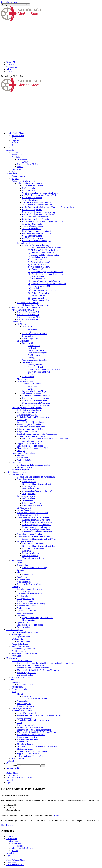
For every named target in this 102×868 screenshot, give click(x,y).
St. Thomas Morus (25, 381)
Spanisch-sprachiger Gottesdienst (37, 529)
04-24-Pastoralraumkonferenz (35, 217)
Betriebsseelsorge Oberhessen (30, 589)
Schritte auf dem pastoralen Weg (31, 183)
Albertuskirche (29, 326)
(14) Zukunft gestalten (37, 279)
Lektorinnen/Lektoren (32, 553)
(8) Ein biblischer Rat (37, 264)
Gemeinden (17, 322)
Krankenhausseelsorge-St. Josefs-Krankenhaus (37, 434)
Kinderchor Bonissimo (21, 646)
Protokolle (27, 696)
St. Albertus (22, 324)
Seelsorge (16, 587)
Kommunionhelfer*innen (33, 548)
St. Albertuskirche (25, 508)
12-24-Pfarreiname (30, 200)
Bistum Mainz (12, 773)
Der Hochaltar (34, 346)
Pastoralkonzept (18, 176)
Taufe (19, 563)
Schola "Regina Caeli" (27, 673)
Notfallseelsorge (24, 608)
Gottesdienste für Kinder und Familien (33, 536)
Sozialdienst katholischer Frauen (31, 436)
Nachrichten (17, 155)
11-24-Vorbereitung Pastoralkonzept (38, 202)
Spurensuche (22, 622)
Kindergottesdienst (20, 644)
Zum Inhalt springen (10, 2)
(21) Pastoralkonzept (36, 295)
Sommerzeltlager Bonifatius (24, 649)
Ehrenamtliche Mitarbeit (22, 711)
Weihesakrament (24, 582)
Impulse (15, 179)
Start (8, 147)
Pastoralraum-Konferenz (27, 303)
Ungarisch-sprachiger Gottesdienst (37, 532)
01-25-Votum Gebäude (32, 198)
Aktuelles (10, 780)
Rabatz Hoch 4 (23, 458)
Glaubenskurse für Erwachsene (30, 594)
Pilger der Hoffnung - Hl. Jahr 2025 (38, 618)
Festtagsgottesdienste (26, 496)
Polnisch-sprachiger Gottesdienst (36, 527)
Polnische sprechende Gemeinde (36, 403)
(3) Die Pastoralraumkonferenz (41, 252)
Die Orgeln (32, 358)
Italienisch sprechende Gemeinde (36, 396)
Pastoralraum (12, 775)
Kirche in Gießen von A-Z (23, 310)
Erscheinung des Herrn (32, 505)
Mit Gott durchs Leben (16, 472)
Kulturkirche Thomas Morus (34, 391)
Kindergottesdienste (36, 365)
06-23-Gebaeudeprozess (33, 238)
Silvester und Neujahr (32, 503)
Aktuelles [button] (10, 150)
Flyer (14, 171)
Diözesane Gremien (25, 706)
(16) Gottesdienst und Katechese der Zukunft (47, 284)
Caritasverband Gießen (27, 415)
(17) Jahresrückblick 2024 (39, 286)
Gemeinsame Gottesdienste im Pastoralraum (36, 477)
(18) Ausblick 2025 (36, 288)
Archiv (25, 162)
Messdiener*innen (30, 556)
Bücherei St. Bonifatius (27, 412)
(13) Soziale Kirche (36, 276)
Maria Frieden (23, 379)
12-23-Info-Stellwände (32, 224)
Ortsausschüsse (24, 701)
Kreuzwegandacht (30, 486)
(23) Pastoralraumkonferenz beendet (43, 300)
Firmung (21, 570)
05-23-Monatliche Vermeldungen (36, 241)
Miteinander (22, 159)
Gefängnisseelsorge (25, 599)
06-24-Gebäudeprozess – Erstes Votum (39, 212)
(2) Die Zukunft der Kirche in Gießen (44, 250)
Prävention (16, 656)
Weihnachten (28, 501)
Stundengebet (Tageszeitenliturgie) (37, 491)
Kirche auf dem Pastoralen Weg (36, 245)
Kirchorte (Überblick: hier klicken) (27, 408)
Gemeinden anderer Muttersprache (32, 393)
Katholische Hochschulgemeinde (31, 427)
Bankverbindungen (25, 684)
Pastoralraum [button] (12, 174)
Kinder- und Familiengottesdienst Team (39, 539)
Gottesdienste (17, 474)
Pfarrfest (21, 455)
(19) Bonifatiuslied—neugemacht (42, 291)
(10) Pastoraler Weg (36, 269)
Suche (10, 761)
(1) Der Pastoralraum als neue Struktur (44, 248)
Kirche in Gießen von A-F (28, 312)
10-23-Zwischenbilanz (32, 229)
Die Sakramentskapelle (37, 353)
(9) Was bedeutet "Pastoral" (39, 267)
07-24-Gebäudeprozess (32, 210)
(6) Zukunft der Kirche (37, 260)
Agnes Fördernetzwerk (32, 441)
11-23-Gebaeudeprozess (33, 226)
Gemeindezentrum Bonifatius (35, 360)
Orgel (30, 331)
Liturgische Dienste (25, 541)
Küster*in (26, 551)
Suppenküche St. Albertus (28, 443)
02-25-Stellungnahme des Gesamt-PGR (39, 195)
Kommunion (22, 565)
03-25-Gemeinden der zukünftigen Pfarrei (40, 193)
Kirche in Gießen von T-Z (28, 319)
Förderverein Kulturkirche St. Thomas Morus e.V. (38, 670)
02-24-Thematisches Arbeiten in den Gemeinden (43, 221)
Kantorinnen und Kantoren (34, 544)
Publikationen (18, 157)
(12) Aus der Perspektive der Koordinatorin (46, 274)
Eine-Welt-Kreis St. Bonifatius (30, 727)
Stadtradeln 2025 (24, 460)
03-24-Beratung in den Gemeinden (37, 219)
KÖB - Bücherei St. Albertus (35, 334)
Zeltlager (31, 374)
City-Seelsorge (23, 591)
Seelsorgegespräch (25, 613)
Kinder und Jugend (14, 630)
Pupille (20, 167)
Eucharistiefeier (29, 482)
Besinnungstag (29, 620)
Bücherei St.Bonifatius (37, 367)
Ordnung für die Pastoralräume (36, 305)
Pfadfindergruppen (30, 338)
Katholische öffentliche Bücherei (31, 735)
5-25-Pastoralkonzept (31, 188)
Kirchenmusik (28, 377)
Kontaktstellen (18, 682)
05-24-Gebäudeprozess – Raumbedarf (38, 214)
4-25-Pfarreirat (29, 190)
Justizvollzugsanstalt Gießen (29, 424)
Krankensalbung (24, 579)
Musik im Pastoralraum (22, 661)
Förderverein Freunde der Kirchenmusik (34, 730)
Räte (14, 692)
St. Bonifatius (23, 341)
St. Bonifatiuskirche (25, 510)
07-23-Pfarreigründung (32, 236)
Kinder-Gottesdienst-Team (28, 739)
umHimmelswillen (25, 675)
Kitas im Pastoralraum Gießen (30, 429)
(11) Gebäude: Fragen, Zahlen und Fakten (45, 272)
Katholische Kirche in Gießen (24, 181)
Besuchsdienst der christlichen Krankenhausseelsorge (45, 439)
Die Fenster (33, 348)
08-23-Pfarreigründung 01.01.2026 (37, 233)
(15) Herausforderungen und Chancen (44, 281)
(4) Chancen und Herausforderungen (43, 255)
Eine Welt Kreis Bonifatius (39, 372)
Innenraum (32, 329)
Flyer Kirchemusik (9, 825)
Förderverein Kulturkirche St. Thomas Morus (36, 732)
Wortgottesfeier (29, 494)
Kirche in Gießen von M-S (28, 317)
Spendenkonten (24, 637)
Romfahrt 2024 (23, 641)
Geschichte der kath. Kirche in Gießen (33, 465)
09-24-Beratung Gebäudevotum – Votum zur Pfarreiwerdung (48, 207)
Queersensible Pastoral (27, 610)
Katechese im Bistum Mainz (29, 584)
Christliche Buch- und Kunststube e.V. (44, 369)
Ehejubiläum (28, 575)
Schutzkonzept (18, 758)
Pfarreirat (21, 694)
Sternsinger (17, 634)
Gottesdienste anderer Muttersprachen (33, 517)
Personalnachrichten (20, 689)
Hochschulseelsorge (25, 601)
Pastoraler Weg (23, 243)
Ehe (19, 572)
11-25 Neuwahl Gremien (33, 186)
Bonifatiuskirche (29, 343)
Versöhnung (22, 577)
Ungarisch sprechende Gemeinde (36, 405)
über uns (10, 680)
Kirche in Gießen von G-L (28, 315)
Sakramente (17, 560)
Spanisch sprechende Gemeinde (36, 398)
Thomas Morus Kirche (32, 384)
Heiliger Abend (29, 498)
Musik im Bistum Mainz (22, 677)
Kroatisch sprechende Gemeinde (36, 400)
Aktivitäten (27, 362)
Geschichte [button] (16, 463)
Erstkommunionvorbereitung (35, 568)
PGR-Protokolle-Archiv (38, 699)
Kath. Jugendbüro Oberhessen (24, 653)
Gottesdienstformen (25, 479)
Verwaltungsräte (24, 704)
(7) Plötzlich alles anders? (39, 262)
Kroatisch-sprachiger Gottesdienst (37, 525)
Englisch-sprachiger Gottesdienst (36, 520)
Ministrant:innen (19, 639)
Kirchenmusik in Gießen (27, 164)
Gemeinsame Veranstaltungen (24, 453)
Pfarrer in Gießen (24, 467)
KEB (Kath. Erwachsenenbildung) (32, 603)
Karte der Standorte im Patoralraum (27, 307)
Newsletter (16, 169)
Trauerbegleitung (24, 627)
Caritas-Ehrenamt (25, 718)
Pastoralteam (17, 687)
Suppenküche (28, 336)
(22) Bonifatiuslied (36, 298)
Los (43, 766)
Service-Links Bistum (16, 133)
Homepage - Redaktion (22, 708)
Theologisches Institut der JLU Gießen (33, 448)
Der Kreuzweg (34, 355)
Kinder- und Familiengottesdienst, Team (39, 546)
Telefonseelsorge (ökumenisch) (30, 446)
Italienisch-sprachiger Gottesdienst (37, 522)
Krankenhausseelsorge (27, 606)
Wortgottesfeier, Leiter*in (33, 558)
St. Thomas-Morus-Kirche (28, 515)
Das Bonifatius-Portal (37, 350)
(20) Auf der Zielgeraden (38, 293)
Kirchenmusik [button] (12, 658)
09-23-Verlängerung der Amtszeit (37, 231)
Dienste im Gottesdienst (27, 725)
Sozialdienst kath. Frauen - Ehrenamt (33, 751)
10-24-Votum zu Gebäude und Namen (38, 205)
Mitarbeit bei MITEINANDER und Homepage (37, 746)
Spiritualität (22, 615)
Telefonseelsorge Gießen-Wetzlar (31, 756)
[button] (24, 157)
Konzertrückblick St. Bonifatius (31, 665)
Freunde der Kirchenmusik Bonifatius (33, 668)
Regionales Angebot (20, 470)
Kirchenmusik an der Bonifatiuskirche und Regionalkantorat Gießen (46, 663)
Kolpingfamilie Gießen (27, 431)
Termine (15, 152)
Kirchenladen (23, 742)
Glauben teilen (23, 596)
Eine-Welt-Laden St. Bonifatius (30, 422)
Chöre (20, 723)
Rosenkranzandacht (31, 489)
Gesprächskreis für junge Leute (25, 632)
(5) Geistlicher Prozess (37, 257)
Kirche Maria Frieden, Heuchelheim (32, 513)
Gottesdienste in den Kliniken (30, 534)
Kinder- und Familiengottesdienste (37, 484)
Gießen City (22, 420)
